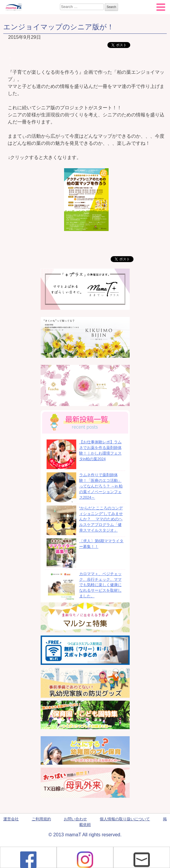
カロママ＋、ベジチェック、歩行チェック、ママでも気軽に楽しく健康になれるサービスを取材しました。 (100, 585)
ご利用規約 (41, 819)
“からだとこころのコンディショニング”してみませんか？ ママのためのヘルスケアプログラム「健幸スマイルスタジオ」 (101, 519)
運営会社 (11, 819)
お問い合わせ (75, 819)
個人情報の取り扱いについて (125, 819)
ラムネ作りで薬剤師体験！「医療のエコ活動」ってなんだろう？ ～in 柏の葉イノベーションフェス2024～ (101, 486)
